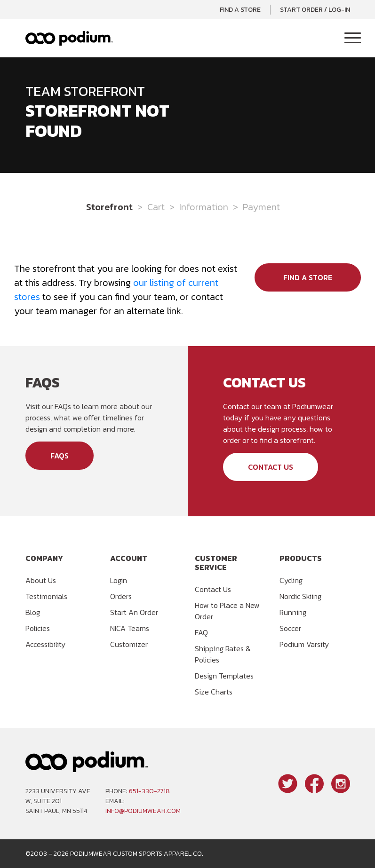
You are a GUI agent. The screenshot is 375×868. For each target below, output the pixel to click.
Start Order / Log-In (315, 10)
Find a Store (240, 10)
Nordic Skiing (300, 596)
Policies (38, 628)
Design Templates (224, 676)
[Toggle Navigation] (353, 39)
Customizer (129, 644)
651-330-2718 (149, 791)
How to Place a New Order (227, 611)
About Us (41, 580)
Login (119, 580)
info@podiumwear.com (143, 811)
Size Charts (214, 692)
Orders (121, 596)
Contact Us (271, 467)
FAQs (60, 456)
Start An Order (134, 612)
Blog (33, 612)
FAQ (201, 632)
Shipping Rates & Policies (223, 654)
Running (293, 612)
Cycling (291, 580)
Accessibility (45, 644)
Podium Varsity (304, 644)
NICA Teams (130, 628)
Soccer (290, 628)
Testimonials (46, 596)
